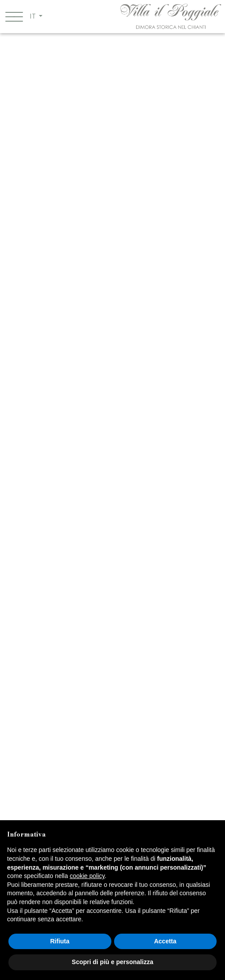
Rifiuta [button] (60, 941)
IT (33, 16)
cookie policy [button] (87, 876)
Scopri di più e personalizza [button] (112, 962)
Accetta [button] (165, 941)
